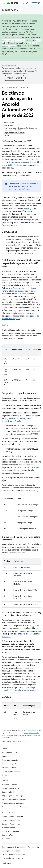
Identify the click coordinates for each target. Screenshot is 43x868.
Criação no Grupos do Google (13, 803)
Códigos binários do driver (11, 771)
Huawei (5, 690)
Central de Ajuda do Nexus (12, 824)
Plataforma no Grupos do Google (14, 799)
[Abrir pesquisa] (23, 3)
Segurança (24, 87)
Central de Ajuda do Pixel (11, 820)
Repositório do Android (10, 753)
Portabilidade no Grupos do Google (15, 807)
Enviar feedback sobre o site (14, 855)
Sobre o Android (8, 847)
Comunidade (21, 847)
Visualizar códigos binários (11, 764)
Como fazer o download (11, 760)
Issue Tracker (6, 839)
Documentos (13, 87)
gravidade (20, 291)
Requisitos (5, 756)
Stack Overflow (7, 835)
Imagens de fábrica (9, 767)
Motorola (17, 690)
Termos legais (33, 847)
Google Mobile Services (10, 831)
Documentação (10, 10)
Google (32, 688)
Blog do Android (8, 792)
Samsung (33, 690)
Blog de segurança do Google (13, 796)
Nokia (24, 690)
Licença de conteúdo (31, 733)
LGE (10, 690)
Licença (6, 851)
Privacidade (16, 851)
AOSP (4, 87)
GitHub (4, 775)
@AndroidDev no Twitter (11, 788)
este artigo (34, 467)
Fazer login (36, 3)
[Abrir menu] (4, 3)
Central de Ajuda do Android (12, 817)
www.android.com (9, 828)
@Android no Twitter (9, 785)
